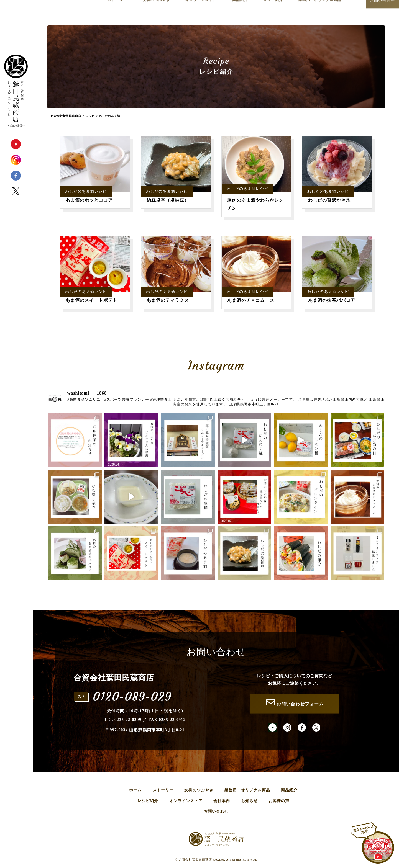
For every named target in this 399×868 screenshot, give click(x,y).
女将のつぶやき (199, 790)
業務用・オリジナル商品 (247, 790)
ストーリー (163, 790)
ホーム (135, 790)
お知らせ (249, 801)
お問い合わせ (216, 811)
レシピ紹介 (148, 801)
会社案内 (222, 801)
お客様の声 (279, 801)
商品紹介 (289, 790)
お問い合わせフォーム (295, 702)
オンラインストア (186, 801)
